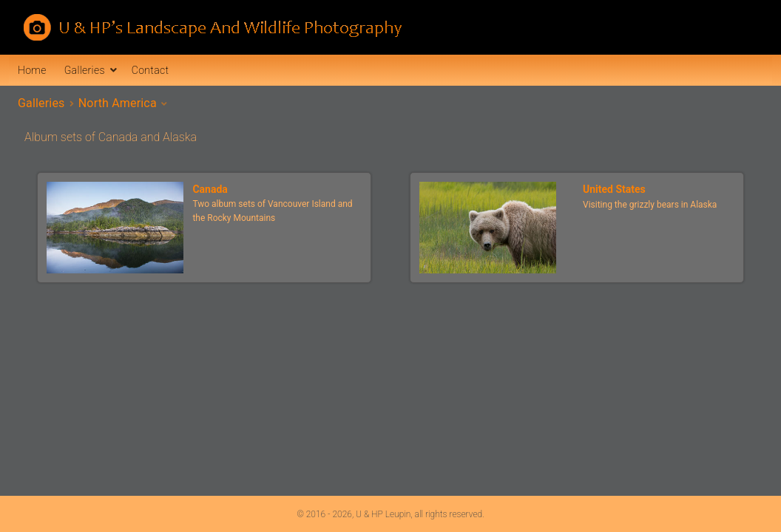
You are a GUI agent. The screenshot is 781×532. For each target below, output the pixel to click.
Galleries (85, 70)
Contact (150, 70)
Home (32, 70)
